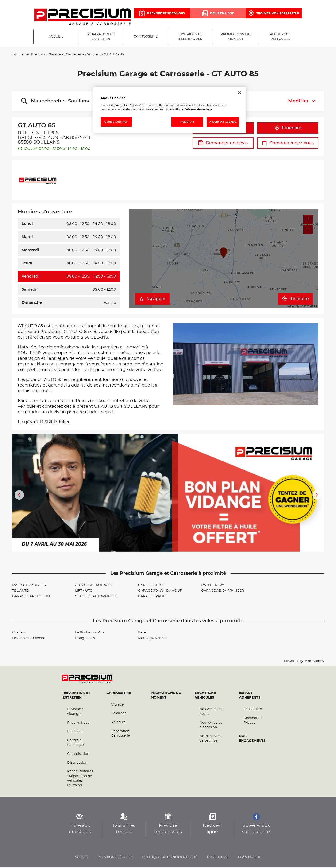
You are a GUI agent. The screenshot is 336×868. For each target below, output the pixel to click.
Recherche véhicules (205, 696)
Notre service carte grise (210, 739)
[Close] (239, 92)
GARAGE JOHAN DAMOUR (160, 592)
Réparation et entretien (76, 696)
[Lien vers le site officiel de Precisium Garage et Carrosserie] (82, 17)
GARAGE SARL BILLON (31, 597)
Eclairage (119, 714)
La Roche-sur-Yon (89, 633)
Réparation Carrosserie (121, 734)
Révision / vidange (75, 712)
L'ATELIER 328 (213, 586)
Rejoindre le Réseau (253, 721)
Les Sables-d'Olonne (29, 639)
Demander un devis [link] (223, 144)
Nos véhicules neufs (211, 712)
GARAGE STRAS (151, 586)
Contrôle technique (75, 743)
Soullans (94, 55)
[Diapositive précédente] (19, 496)
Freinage (74, 732)
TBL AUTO (21, 592)
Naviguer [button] (152, 300)
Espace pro (218, 858)
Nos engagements (252, 739)
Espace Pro (253, 710)
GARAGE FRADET (153, 597)
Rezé (142, 633)
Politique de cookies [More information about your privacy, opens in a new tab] (198, 109)
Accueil (82, 858)
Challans (19, 633)
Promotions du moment (166, 696)
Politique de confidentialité (170, 858)
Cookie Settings (116, 122)
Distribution (77, 763)
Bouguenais (85, 639)
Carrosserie (119, 694)
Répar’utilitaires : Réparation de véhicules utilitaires (80, 779)
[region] (170, 110)
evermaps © (314, 662)
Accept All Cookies (223, 122)
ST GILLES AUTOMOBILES (96, 597)
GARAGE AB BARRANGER (223, 592)
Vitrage (117, 705)
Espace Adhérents (250, 696)
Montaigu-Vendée (153, 639)
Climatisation (78, 755)
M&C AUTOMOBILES (29, 586)
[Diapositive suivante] (317, 496)
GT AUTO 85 (114, 55)
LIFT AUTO (84, 592)
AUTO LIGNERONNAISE (94, 586)
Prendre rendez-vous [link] (288, 144)
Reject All (187, 122)
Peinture (118, 723)
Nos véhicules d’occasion (211, 726)
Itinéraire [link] (288, 129)
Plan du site (250, 858)
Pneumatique (78, 723)
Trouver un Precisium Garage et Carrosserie (48, 55)
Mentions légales (116, 858)
